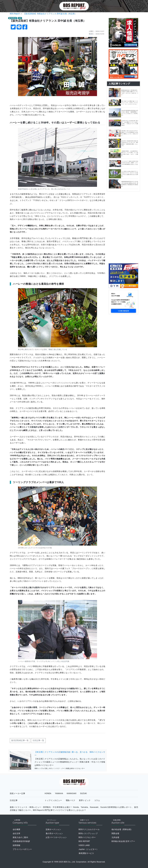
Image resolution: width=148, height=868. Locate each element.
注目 (20, 18)
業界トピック (85, 800)
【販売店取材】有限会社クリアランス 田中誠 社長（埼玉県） (50, 14)
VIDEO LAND (84, 845)
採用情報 (17, 845)
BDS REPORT (84, 841)
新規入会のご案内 (20, 837)
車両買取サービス (86, 853)
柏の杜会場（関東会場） (122, 829)
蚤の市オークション (54, 833)
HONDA (48, 793)
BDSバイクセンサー (87, 837)
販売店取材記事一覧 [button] (20, 740)
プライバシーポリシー (22, 849)
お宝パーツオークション (56, 837)
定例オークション (53, 829)
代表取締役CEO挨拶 (21, 841)
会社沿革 (17, 833)
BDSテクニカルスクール (89, 829)
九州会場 (115, 837)
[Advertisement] (123, 227)
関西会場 (115, 833)
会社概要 (17, 829)
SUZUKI (83, 793)
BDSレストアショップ (88, 833)
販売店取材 (13, 18)
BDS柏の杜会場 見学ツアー (123, 841)
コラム (97, 800)
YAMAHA (59, 793)
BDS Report (15, 14)
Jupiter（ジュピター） (89, 849)
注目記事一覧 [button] (38, 740)
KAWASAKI (72, 793)
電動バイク (70, 800)
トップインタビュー (53, 800)
